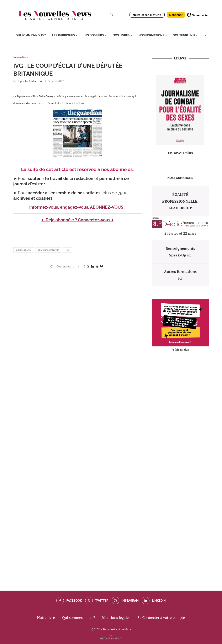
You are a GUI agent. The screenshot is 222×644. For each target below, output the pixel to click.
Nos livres (121, 35)
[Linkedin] (154, 601)
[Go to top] (111, 638)
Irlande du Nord (48, 250)
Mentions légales (116, 617)
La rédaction (34, 81)
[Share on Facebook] (84, 266)
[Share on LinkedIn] (92, 266)
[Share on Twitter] (88, 266)
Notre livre (46, 617)
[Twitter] (97, 601)
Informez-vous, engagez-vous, (60, 207)
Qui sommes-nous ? (31, 35)
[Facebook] (69, 601)
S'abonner (176, 15)
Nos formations (151, 35)
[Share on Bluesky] (101, 266)
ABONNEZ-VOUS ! (108, 207)
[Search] (111, 15)
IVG (68, 250)
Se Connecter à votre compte (161, 617)
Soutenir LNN (184, 35)
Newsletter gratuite (147, 15)
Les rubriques (63, 35)
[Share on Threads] (97, 266)
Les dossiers (94, 35)
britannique (24, 250)
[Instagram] (125, 601)
